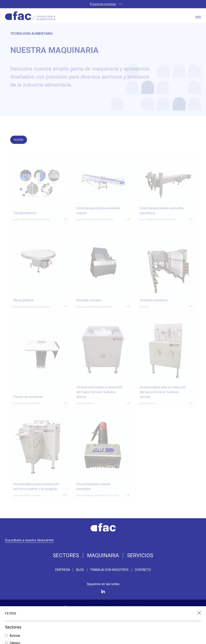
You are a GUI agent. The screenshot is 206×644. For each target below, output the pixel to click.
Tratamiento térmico (24, 603)
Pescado (16, 596)
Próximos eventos (103, 4)
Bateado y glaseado (24, 627)
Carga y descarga (22, 638)
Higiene (15, 582)
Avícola (15, 561)
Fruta (13, 575)
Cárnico (15, 568)
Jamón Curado (20, 589)
